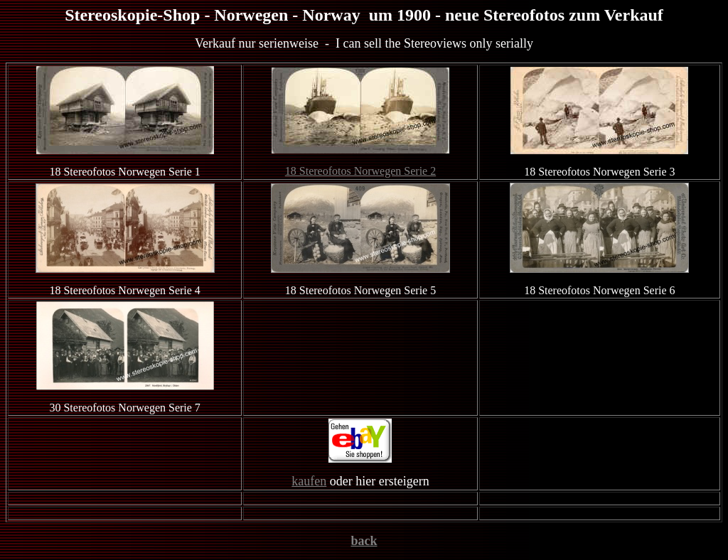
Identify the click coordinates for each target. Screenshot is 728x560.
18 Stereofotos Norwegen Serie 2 (360, 171)
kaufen (309, 481)
